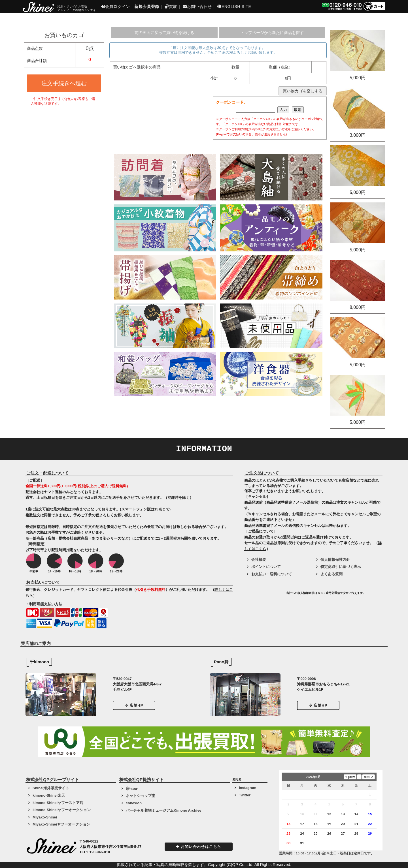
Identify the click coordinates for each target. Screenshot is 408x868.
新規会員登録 (147, 7)
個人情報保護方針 (335, 560)
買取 (171, 7)
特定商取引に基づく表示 (341, 567)
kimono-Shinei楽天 (49, 795)
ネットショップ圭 (141, 796)
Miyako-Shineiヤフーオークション (61, 824)
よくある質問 (331, 574)
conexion (134, 803)
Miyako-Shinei (45, 817)
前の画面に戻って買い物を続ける (164, 33)
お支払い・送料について (272, 574)
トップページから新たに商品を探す (272, 33)
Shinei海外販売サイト (51, 788)
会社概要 (259, 560)
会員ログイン (115, 7)
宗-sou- (132, 789)
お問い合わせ (197, 7)
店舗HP (134, 705)
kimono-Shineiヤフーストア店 (58, 803)
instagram (247, 788)
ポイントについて (266, 567)
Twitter (245, 795)
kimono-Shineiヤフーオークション (62, 810)
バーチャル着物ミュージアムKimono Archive (164, 810)
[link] (265, 595)
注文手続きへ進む (64, 83)
